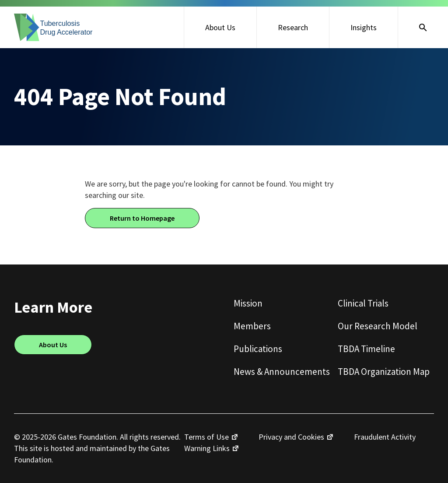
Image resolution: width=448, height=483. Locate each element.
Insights (364, 27)
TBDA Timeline (366, 349)
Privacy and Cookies (291, 437)
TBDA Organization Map (384, 372)
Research (293, 27)
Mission (248, 303)
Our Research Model (378, 326)
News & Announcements (282, 372)
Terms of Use (206, 437)
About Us (220, 27)
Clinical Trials (363, 303)
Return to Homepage (142, 218)
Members (252, 326)
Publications (258, 349)
